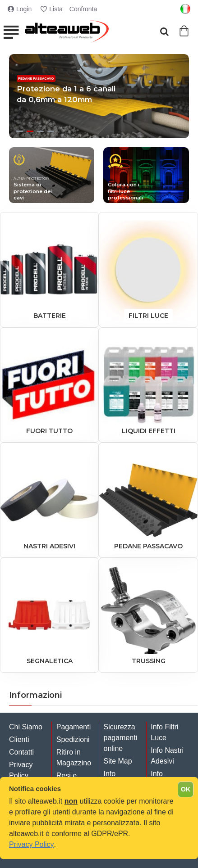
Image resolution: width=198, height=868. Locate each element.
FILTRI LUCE (148, 316)
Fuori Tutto (49, 431)
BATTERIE (50, 316)
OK (186, 789)
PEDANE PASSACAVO (148, 546)
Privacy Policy (32, 844)
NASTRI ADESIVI (49, 546)
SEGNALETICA (50, 661)
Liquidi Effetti (149, 431)
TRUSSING (149, 661)
